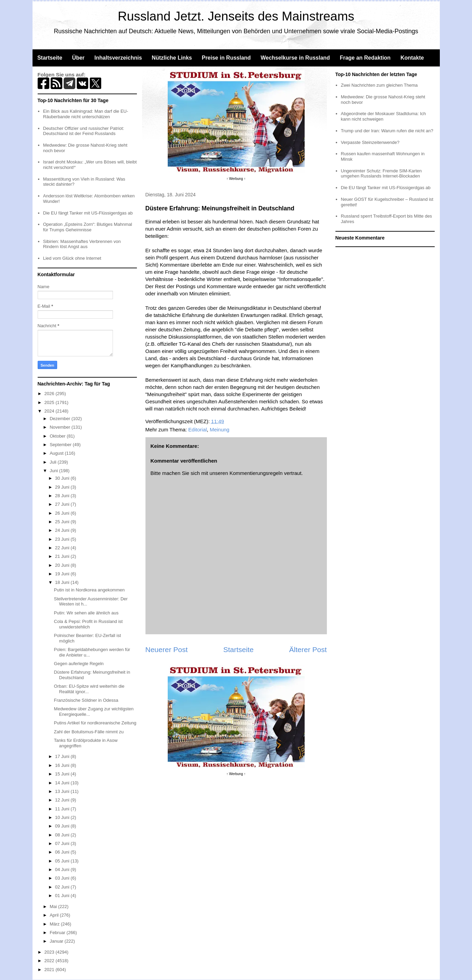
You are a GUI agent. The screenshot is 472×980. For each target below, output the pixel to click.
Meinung (220, 430)
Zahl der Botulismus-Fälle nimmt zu (89, 732)
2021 (50, 970)
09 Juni (63, 826)
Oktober (58, 436)
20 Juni (63, 565)
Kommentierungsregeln (256, 473)
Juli (54, 462)
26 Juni (63, 513)
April (55, 915)
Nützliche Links (172, 58)
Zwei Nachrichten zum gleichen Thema (379, 85)
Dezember (61, 419)
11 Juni (63, 809)
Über (78, 58)
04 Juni (63, 869)
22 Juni (63, 548)
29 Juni (63, 487)
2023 (50, 952)
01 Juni (63, 896)
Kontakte (412, 58)
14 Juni (63, 783)
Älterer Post (308, 650)
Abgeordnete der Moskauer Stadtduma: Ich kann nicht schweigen (384, 116)
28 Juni (63, 496)
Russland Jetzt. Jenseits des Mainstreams (236, 16)
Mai (54, 906)
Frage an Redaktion (365, 58)
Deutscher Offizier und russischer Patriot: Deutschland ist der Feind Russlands (84, 131)
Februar (58, 933)
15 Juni (63, 774)
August (57, 453)
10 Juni (63, 817)
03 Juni (63, 878)
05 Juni (63, 861)
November (61, 427)
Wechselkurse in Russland (295, 58)
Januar (57, 941)
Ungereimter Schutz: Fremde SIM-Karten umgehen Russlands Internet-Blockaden (381, 174)
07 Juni (63, 843)
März (55, 924)
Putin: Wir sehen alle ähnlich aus (86, 613)
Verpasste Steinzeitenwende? (370, 142)
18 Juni (63, 582)
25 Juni (63, 522)
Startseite (50, 58)
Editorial (197, 430)
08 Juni (63, 835)
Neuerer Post (167, 650)
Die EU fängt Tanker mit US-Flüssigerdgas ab (88, 213)
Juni (54, 471)
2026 (50, 394)
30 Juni (63, 478)
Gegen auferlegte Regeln (79, 664)
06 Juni (63, 852)
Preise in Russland (226, 58)
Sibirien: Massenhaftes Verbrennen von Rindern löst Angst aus (82, 244)
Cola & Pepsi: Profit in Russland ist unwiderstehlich (88, 624)
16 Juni (63, 765)
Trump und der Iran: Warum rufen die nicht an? (387, 131)
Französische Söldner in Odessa (86, 700)
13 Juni (63, 791)
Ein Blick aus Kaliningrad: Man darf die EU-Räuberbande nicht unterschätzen (86, 114)
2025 (50, 402)
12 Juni (63, 800)
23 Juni (63, 539)
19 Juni (63, 574)
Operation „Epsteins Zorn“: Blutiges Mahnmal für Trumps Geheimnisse (88, 227)
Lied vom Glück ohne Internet (72, 258)
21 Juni (63, 556)
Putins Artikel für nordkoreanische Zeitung (95, 723)
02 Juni (63, 887)
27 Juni (63, 504)
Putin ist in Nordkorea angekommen (90, 590)
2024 (50, 411)
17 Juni (63, 756)
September (61, 445)
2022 (50, 961)
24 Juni (63, 530)
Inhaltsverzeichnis (118, 58)
